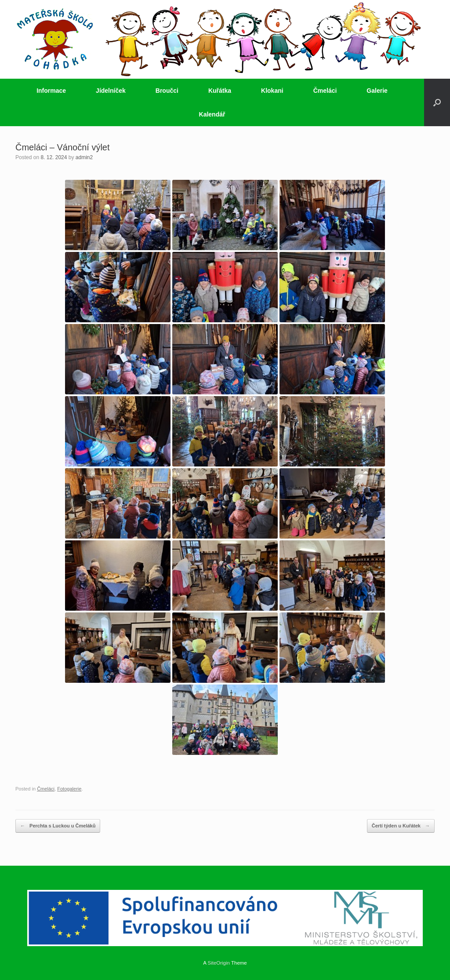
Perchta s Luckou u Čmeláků (58, 826)
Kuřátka (220, 91)
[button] (437, 102)
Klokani (272, 91)
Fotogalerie (69, 789)
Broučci (167, 91)
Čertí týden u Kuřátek (401, 826)
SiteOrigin (219, 963)
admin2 (84, 157)
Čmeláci (325, 91)
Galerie (377, 91)
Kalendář (212, 114)
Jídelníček (111, 91)
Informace (51, 91)
